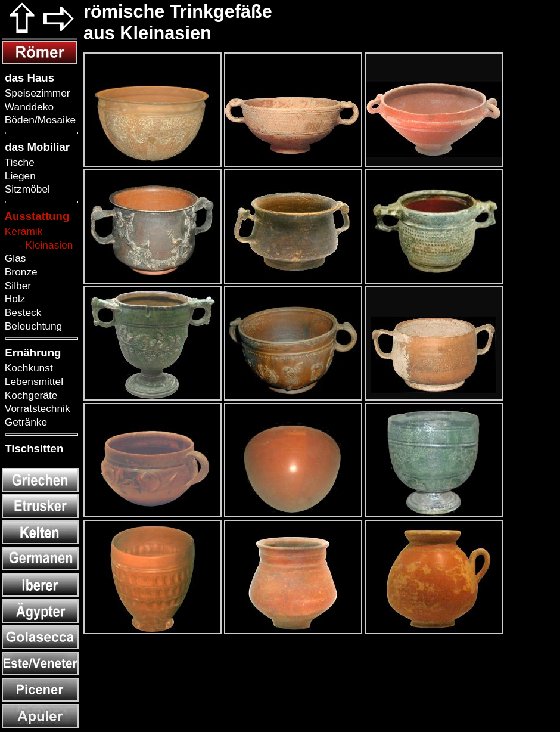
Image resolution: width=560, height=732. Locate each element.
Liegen (19, 176)
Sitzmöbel (26, 189)
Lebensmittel (32, 381)
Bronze (20, 272)
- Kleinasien (37, 245)
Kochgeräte (29, 395)
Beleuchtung (32, 326)
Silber (16, 286)
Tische (18, 162)
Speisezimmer (36, 93)
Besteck (21, 312)
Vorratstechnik (36, 408)
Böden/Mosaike (39, 120)
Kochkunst (27, 368)
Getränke (24, 422)
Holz (13, 299)
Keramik (22, 231)
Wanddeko (28, 107)
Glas (14, 258)
